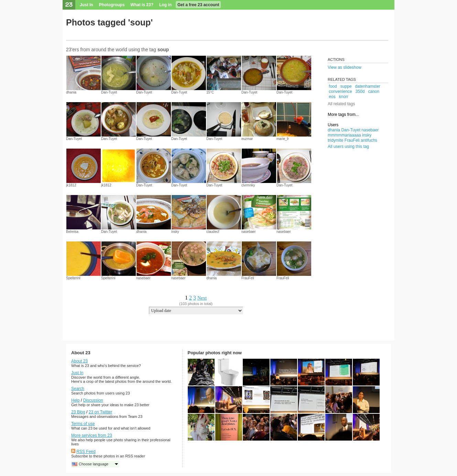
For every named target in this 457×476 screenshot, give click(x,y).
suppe (346, 86)
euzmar (247, 139)
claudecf (213, 232)
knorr (344, 97)
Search (78, 389)
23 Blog (78, 412)
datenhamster (367, 86)
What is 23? (142, 5)
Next (202, 298)
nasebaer (249, 232)
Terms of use (83, 424)
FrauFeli (248, 278)
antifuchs (369, 140)
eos (332, 97)
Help (75, 400)
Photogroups (112, 5)
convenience (340, 91)
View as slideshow (345, 67)
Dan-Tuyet (109, 92)
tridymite (335, 140)
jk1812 (71, 185)
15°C (210, 92)
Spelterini (73, 278)
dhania (71, 92)
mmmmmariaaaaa (344, 135)
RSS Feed (86, 452)
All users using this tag (348, 147)
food (333, 86)
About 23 (79, 361)
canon (374, 91)
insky (175, 232)
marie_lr (283, 139)
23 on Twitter (100, 412)
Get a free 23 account (198, 5)
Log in (165, 5)
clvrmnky (248, 185)
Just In (86, 5)
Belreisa (72, 232)
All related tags (341, 104)
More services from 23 (92, 435)
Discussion (93, 400)
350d (360, 91)
